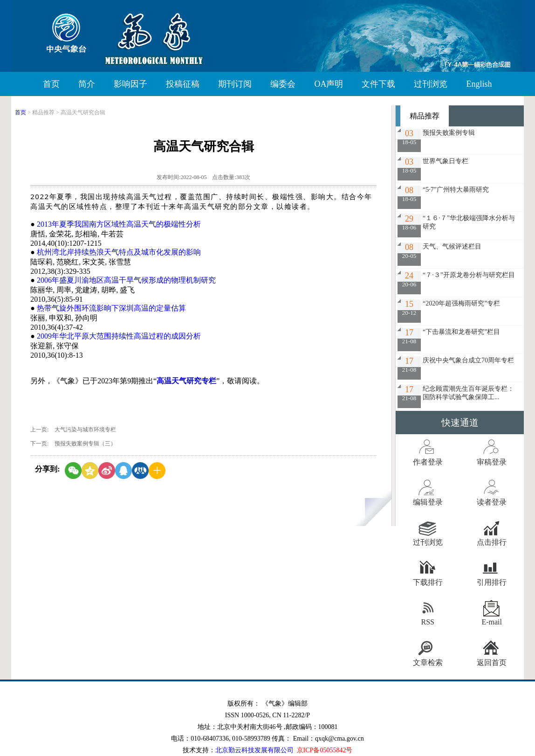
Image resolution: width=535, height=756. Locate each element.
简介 (87, 84)
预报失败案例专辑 (449, 133)
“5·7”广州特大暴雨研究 (456, 190)
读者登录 (492, 502)
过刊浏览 (431, 84)
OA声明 (329, 84)
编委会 (283, 84)
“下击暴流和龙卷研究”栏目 (461, 332)
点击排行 (492, 542)
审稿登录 (492, 462)
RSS (428, 622)
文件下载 (378, 84)
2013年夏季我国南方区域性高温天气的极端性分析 (119, 224)
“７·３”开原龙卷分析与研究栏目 (469, 275)
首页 (51, 84)
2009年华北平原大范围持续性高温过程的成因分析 (119, 336)
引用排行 (492, 582)
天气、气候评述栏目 (452, 246)
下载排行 (428, 582)
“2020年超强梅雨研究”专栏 (461, 303)
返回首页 (492, 662)
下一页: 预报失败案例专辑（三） (73, 444)
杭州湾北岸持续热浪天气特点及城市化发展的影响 (119, 252)
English (479, 84)
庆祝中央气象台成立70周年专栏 (468, 360)
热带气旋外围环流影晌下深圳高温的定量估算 (111, 308)
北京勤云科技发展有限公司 (254, 750)
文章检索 (428, 662)
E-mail (492, 622)
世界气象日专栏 (446, 161)
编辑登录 (428, 502)
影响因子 (130, 84)
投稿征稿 (183, 84)
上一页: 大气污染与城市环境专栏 (73, 430)
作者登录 (428, 462)
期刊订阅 (235, 84)
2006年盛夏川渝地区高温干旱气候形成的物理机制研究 (126, 280)
